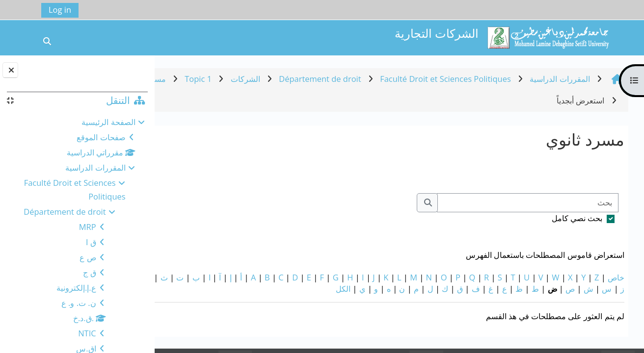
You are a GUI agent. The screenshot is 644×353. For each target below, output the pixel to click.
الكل (250, 289)
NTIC (87, 333)
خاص (616, 277)
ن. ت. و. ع (79, 303)
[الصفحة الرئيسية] (548, 37)
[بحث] (528, 203)
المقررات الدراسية (95, 167)
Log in (60, 10)
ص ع (88, 257)
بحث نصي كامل (577, 218)
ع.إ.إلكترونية (76, 288)
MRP (88, 227)
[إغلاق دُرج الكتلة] (10, 70)
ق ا (91, 242)
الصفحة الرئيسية (108, 122)
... (182, 171)
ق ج (89, 272)
